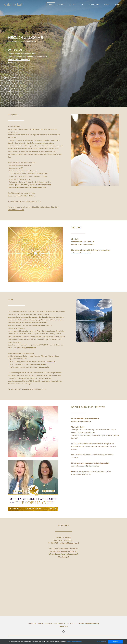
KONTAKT (107, 4)
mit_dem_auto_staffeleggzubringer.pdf (64, 551)
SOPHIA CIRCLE (94, 4)
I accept (116, 642)
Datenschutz (63, 626)
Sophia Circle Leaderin (16, 210)
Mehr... (118, 4)
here (86, 419)
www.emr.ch (51, 362)
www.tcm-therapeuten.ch (38, 364)
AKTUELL (73, 4)
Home (51, 4)
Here (73, 472)
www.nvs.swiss (44, 367)
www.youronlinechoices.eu (74, 642)
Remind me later (102, 642)
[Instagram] (63, 631)
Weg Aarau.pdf (63, 557)
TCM (82, 4)
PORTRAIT (61, 4)
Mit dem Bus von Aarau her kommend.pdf (63, 554)
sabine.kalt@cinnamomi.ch (81, 253)
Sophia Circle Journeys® (19, 60)
